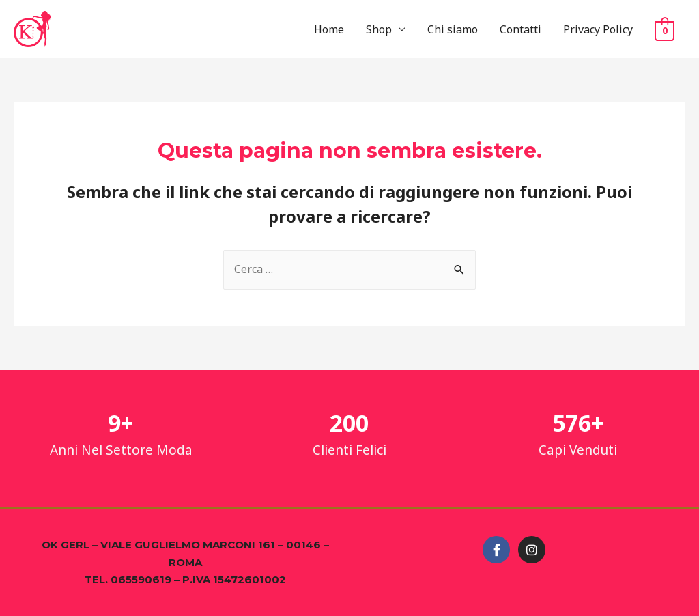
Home (329, 29)
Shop (379, 29)
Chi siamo (453, 29)
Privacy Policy (598, 29)
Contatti (520, 29)
